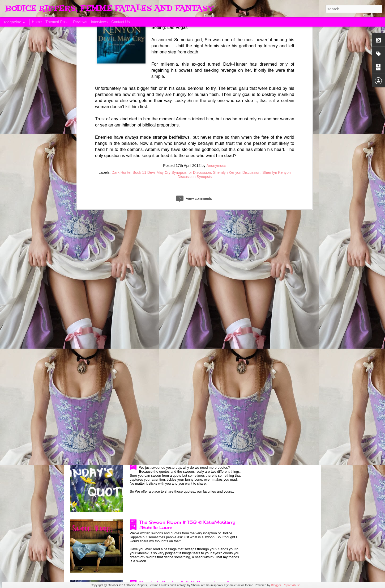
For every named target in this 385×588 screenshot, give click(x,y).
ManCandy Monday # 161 (159, 239)
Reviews (80, 22)
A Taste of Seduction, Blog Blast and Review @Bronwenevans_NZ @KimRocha (100, 247)
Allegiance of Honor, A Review (287, 239)
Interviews (99, 22)
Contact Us (120, 22)
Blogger (276, 585)
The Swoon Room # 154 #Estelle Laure (185, 401)
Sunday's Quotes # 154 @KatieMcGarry (186, 341)
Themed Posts (57, 22)
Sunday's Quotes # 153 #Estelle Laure (184, 462)
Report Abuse (292, 585)
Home (37, 22)
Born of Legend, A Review (169, 281)
